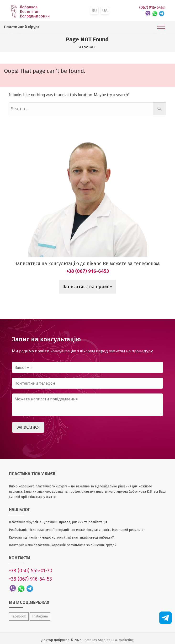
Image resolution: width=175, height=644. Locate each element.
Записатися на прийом (88, 287)
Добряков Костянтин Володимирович (35, 12)
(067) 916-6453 (152, 8)
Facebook (19, 616)
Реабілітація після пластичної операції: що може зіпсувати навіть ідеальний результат (77, 530)
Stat (88, 640)
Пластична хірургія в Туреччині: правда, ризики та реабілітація (58, 522)
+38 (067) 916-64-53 (30, 579)
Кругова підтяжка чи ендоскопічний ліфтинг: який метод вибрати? (61, 538)
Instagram (40, 616)
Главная (88, 47)
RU (94, 11)
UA (105, 11)
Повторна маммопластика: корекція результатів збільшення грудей (63, 545)
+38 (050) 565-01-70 (31, 571)
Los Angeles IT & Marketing (113, 640)
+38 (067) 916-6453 (88, 271)
